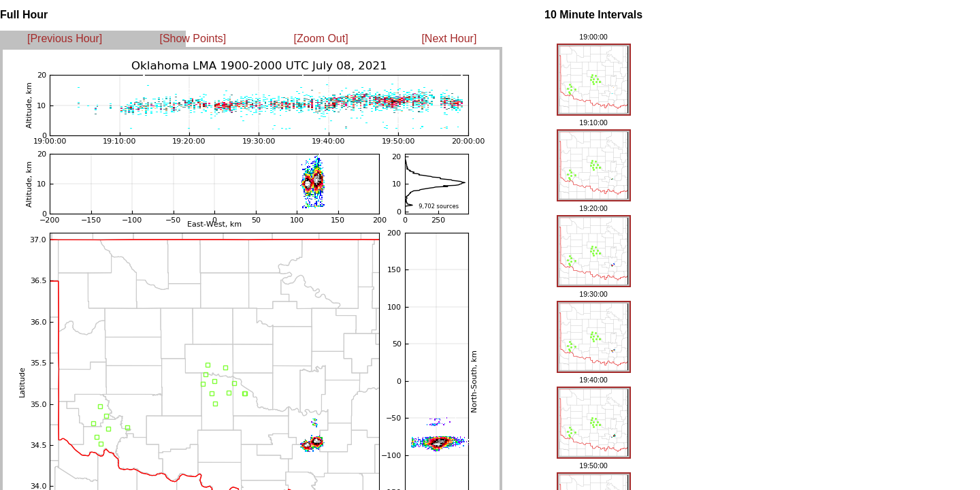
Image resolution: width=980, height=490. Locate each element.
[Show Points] (193, 38)
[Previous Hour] (65, 38)
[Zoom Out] (321, 38)
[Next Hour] (449, 38)
